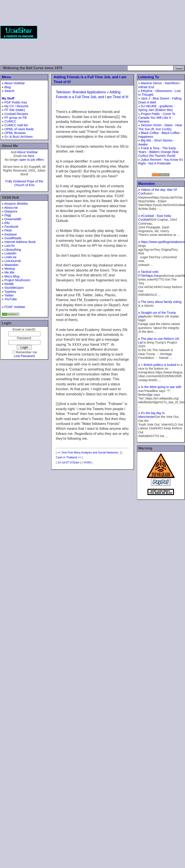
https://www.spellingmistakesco (161, 242)
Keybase (11, 234)
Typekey (10, 292)
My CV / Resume (16, 106)
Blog (8, 87)
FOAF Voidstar (15, 307)
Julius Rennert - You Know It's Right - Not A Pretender (161, 162)
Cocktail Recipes (16, 114)
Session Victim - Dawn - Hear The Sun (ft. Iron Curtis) (160, 127)
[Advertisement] (131, 32)
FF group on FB (16, 118)
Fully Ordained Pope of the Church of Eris (24, 183)
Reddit (9, 284)
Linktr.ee (10, 257)
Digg (8, 215)
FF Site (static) (15, 110)
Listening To (149, 77)
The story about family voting (160, 302)
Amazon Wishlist (16, 204)
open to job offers (32, 160)
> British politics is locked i (158, 365)
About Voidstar (15, 83)
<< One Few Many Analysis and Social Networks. (88, 452)
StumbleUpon (14, 288)
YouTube (11, 299)
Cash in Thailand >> (68, 457)
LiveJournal (13, 261)
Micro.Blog (12, 276)
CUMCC (10, 121)
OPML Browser (15, 133)
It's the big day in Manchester (151, 415)
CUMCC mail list (16, 125)
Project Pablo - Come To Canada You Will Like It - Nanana (157, 118)
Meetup (10, 269)
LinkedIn (10, 253)
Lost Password (24, 356)
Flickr (8, 230)
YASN (87, 462)
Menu (6, 77)
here (31, 156)
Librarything (13, 250)
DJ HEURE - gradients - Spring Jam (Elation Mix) (156, 108)
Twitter (9, 295)
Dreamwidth (13, 219)
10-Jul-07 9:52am (68, 462)
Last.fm (10, 246)
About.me (11, 208)
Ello (7, 223)
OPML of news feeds (19, 129)
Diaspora (11, 211)
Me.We (9, 272)
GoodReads (13, 238)
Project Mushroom (17, 280)
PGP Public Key (16, 102)
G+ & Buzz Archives (19, 137)
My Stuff (8, 98)
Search (9, 91)
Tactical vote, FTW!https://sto (149, 274)
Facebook (11, 227)
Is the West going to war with (160, 387)
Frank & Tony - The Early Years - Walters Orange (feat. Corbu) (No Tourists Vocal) (159, 152)
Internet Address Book (20, 242)
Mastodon (11, 265)
